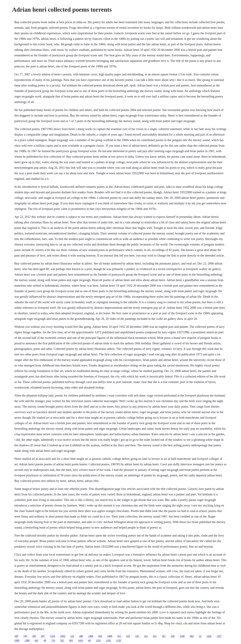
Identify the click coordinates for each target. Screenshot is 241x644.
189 (16, 636)
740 (25, 636)
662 (36, 640)
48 (45, 640)
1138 (118, 640)
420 (173, 636)
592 (62, 640)
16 (200, 636)
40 (89, 640)
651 (119, 636)
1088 (17, 640)
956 (100, 636)
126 (137, 636)
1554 (52, 636)
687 (43, 636)
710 (53, 640)
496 (81, 636)
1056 (63, 636)
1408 (91, 636)
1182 (108, 640)
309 (34, 636)
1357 (219, 636)
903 (71, 640)
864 (192, 636)
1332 (98, 640)
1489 (110, 636)
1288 (27, 640)
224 (72, 636)
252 (146, 636)
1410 (80, 640)
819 (128, 636)
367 (164, 636)
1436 (209, 636)
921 (155, 636)
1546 (182, 636)
